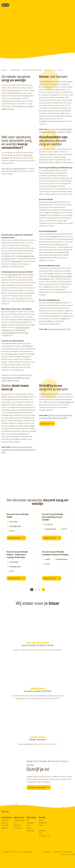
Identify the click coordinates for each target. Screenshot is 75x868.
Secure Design (27, 852)
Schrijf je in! (47, 424)
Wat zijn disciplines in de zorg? (59, 329)
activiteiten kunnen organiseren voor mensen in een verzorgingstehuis (16, 330)
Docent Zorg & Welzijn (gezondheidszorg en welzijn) (52, 517)
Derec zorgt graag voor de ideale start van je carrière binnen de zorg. (17, 378)
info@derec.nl (44, 836)
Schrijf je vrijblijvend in (39, 787)
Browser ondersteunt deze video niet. (38, 617)
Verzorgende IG (16, 261)
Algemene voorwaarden (63, 852)
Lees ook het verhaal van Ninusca (14, 168)
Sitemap (47, 852)
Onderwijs (15, 70)
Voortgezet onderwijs (32, 70)
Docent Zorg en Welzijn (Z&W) (18, 516)
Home (4, 70)
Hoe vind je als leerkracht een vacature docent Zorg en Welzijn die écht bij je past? (19, 450)
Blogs (41, 820)
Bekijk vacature (16, 538)
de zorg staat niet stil (13, 274)
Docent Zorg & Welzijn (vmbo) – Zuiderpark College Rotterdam (17, 555)
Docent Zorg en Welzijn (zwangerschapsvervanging (55, 553)
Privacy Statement (68, 854)
